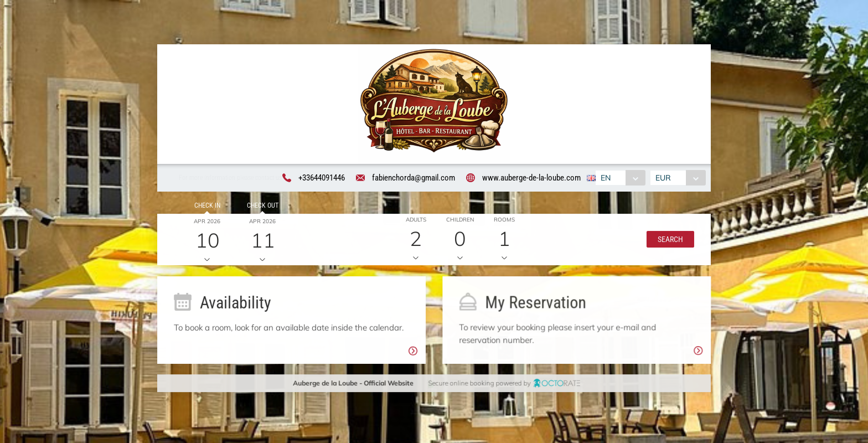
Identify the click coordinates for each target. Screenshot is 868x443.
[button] (668, 241)
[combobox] (619, 178)
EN (604, 178)
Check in (205, 207)
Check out (260, 207)
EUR (664, 178)
